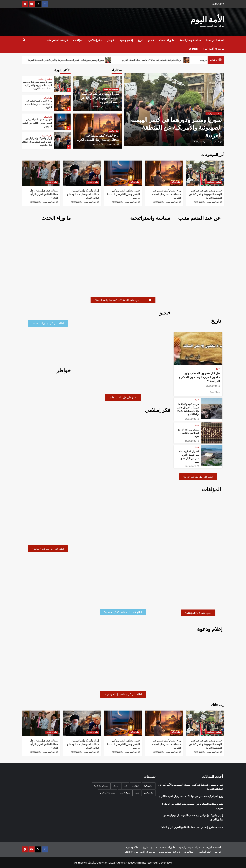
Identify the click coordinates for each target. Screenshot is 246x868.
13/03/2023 (192, 441)
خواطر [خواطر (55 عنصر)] (116, 786)
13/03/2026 (96, 144)
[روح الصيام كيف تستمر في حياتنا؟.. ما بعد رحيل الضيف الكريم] (62, 103)
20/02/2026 (35, 202)
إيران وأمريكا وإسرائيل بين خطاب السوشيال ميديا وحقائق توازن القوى (37, 142)
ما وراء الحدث (167, 40)
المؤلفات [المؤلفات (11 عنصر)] (135, 786)
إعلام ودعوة (126, 40)
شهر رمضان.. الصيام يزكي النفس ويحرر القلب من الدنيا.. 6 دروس (37, 123)
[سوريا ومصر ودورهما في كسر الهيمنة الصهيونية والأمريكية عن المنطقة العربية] (62, 84)
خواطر (111, 40)
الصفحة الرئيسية (215, 40)
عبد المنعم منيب (213, 142)
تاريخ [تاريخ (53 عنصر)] (125, 786)
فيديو (151, 40)
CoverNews (166, 862)
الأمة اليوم (207, 19)
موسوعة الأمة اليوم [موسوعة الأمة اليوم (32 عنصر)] (108, 793)
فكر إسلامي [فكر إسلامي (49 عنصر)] (149, 793)
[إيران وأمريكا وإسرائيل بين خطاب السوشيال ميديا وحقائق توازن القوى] (62, 140)
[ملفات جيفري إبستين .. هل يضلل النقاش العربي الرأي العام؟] (41, 173)
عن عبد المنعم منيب (57, 40)
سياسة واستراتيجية (190, 40)
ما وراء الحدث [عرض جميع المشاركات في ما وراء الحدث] (47, 136)
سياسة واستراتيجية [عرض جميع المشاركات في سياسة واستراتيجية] (214, 114)
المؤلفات (78, 40)
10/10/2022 (192, 466)
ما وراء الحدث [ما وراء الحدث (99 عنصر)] (125, 793)
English (193, 49)
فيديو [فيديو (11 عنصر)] (137, 793)
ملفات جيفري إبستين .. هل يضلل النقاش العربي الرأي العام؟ (44, 194)
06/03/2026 (117, 202)
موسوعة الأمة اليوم (214, 49)
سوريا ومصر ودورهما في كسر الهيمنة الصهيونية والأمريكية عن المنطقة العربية (70, 60)
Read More (215, 392)
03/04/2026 (199, 142)
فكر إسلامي (95, 40)
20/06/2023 (192, 419)
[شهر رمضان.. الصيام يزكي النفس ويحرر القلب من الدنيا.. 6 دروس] (62, 122)
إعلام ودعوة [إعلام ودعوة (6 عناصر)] (149, 786)
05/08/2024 (213, 386)
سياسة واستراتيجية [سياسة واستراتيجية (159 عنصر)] (101, 786)
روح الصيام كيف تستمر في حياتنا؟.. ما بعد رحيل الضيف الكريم (156, 60)
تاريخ (141, 40)
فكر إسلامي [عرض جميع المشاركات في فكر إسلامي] (114, 131)
